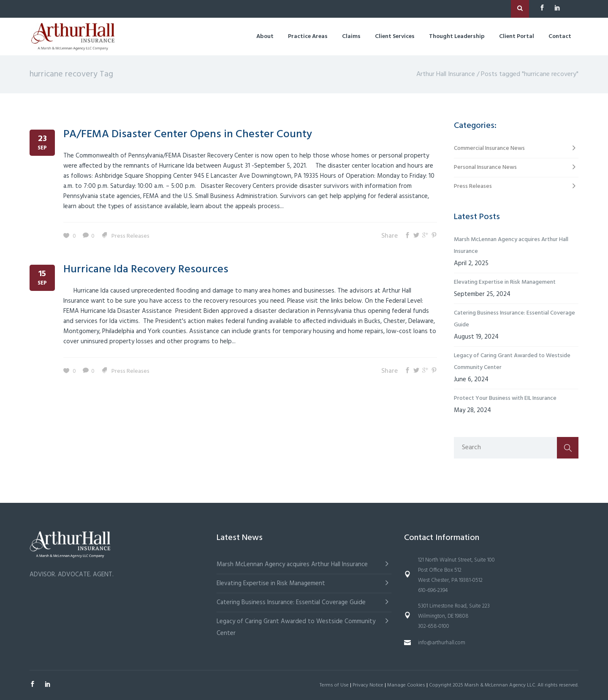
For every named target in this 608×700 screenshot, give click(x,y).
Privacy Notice (368, 685)
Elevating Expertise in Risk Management (505, 282)
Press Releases (130, 236)
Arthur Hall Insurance (446, 74)
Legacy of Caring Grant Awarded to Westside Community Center (512, 362)
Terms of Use (334, 685)
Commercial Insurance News (489, 148)
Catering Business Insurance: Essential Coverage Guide (514, 319)
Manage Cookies (406, 685)
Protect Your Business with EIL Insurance (505, 398)
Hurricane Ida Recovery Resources (146, 270)
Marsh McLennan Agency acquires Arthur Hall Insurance (511, 246)
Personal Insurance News (485, 167)
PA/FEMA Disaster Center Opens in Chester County (188, 134)
